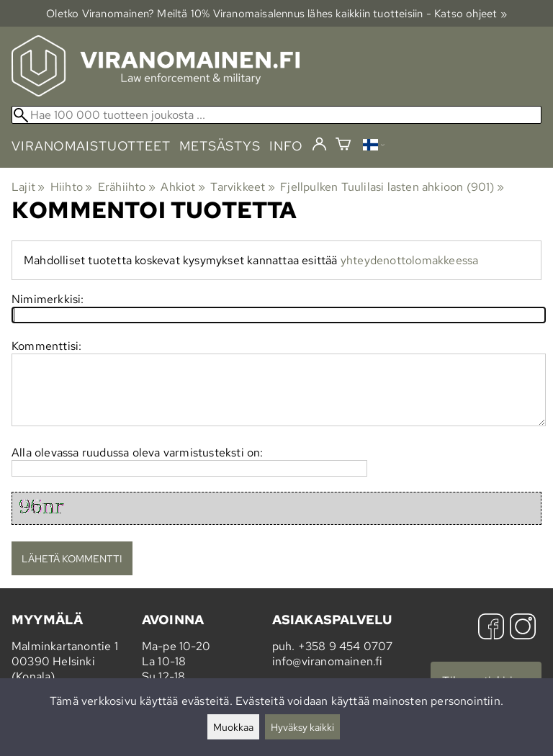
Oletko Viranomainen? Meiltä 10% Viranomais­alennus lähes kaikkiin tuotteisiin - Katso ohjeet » (276, 13)
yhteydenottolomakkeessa (410, 260)
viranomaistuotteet (91, 146)
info (286, 146)
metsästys (220, 146)
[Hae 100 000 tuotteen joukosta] (276, 115)
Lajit (28, 187)
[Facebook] (491, 628)
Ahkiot (183, 187)
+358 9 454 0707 (346, 646)
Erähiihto (127, 187)
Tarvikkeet (242, 187)
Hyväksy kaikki (302, 727)
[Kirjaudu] (319, 145)
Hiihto (72, 187)
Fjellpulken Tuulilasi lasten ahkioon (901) (392, 187)
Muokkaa (233, 727)
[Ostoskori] (343, 146)
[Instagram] (523, 628)
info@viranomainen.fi (328, 661)
